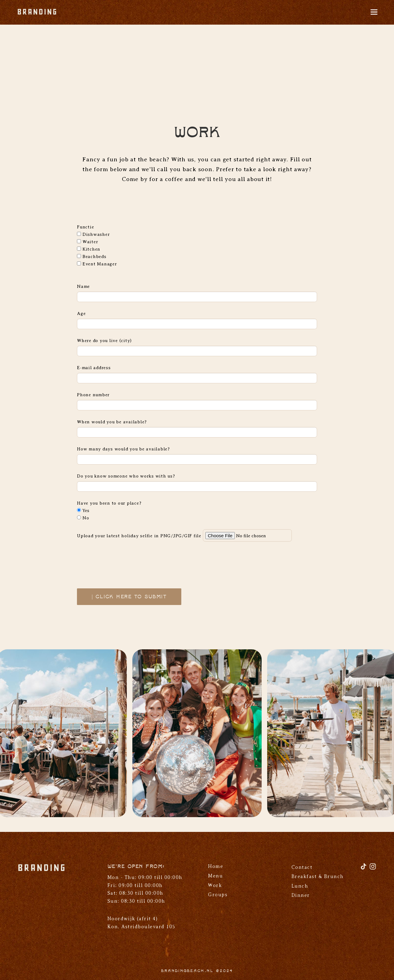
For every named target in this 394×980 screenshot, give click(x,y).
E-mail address (94, 368)
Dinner (301, 895)
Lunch (300, 886)
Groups (218, 895)
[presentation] (124, 561)
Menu (215, 876)
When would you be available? (112, 422)
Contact (302, 867)
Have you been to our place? (109, 503)
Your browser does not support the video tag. (197, 66)
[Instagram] (373, 869)
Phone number (93, 395)
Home (216, 866)
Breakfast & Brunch (318, 877)
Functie (85, 227)
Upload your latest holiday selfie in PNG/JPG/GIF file (139, 536)
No (83, 518)
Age (81, 313)
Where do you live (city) (104, 341)
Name (83, 286)
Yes (83, 510)
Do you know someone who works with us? (126, 476)
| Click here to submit (129, 597)
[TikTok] (364, 869)
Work (215, 885)
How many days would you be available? (123, 449)
